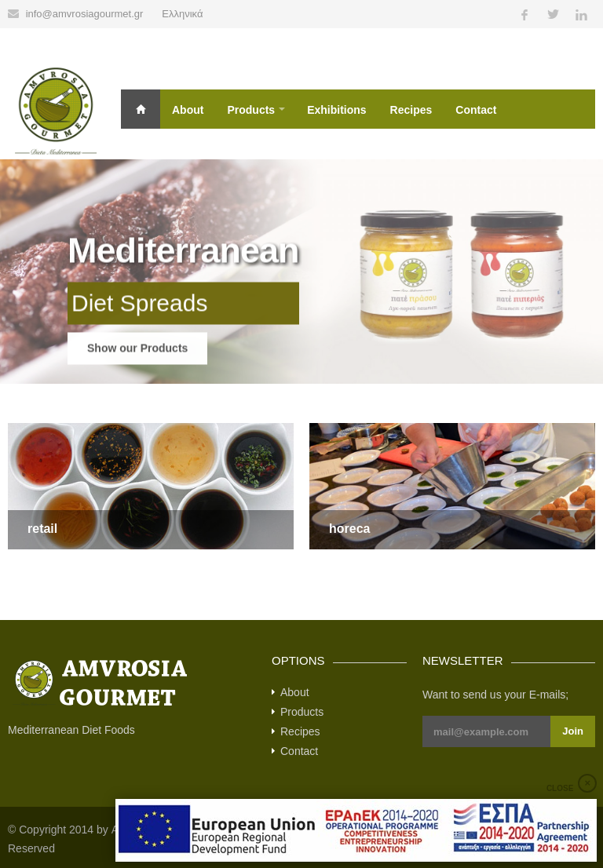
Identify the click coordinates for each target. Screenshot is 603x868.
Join (573, 731)
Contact (476, 110)
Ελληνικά (182, 14)
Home (141, 109)
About (188, 110)
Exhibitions (336, 110)
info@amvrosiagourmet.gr (85, 14)
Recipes (411, 110)
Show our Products (137, 363)
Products (251, 110)
